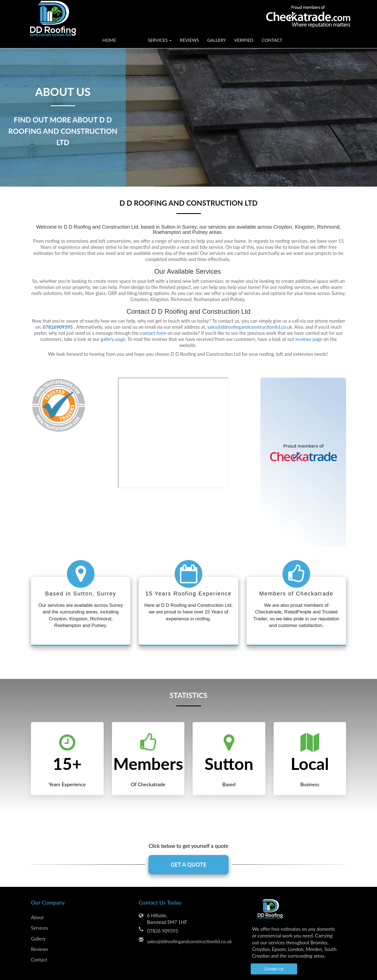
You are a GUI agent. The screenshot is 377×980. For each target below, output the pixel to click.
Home (109, 40)
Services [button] (160, 40)
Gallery (217, 40)
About (132, 40)
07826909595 (58, 327)
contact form (153, 333)
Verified (244, 40)
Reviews (189, 40)
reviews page (309, 339)
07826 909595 (163, 931)
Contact (272, 40)
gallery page (113, 339)
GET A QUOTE (188, 865)
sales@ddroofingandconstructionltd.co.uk (250, 327)
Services (40, 928)
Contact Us (274, 969)
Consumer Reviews (173, 433)
